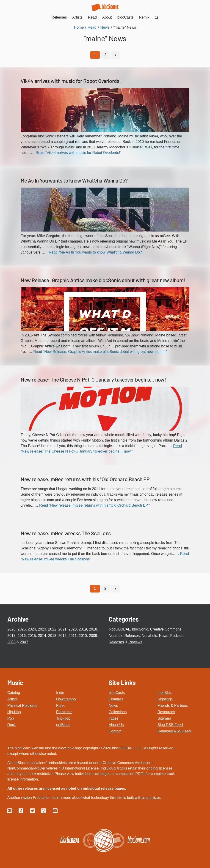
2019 (83, 629)
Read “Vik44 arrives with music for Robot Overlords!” (79, 152)
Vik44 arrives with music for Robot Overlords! (71, 81)
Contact (115, 731)
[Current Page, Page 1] (95, 55)
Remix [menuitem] (144, 17)
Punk (60, 705)
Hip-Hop (14, 712)
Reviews (135, 642)
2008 (11, 642)
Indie (60, 692)
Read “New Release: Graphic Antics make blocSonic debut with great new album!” (100, 352)
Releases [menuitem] (59, 17)
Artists (12, 699)
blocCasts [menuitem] (125, 17)
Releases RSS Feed (174, 731)
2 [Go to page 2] (105, 55)
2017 (11, 635)
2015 (32, 635)
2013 (52, 635)
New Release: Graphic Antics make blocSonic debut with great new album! (103, 280)
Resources (166, 712)
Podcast (177, 635)
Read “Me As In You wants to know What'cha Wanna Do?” (96, 252)
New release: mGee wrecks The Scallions (66, 533)
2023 (42, 629)
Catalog (14, 692)
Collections (118, 712)
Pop (11, 718)
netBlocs (63, 725)
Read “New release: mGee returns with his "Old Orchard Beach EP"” (95, 505)
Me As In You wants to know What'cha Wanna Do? (74, 180)
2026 (11, 629)
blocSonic (140, 629)
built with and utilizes (144, 797)
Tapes (114, 718)
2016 (22, 635)
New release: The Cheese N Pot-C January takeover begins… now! (93, 379)
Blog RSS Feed (170, 725)
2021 (62, 629)
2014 (42, 635)
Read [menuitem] (92, 17)
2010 (83, 635)
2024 (32, 629)
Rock (11, 725)
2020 (73, 629)
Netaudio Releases (124, 635)
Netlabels (149, 635)
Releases (116, 642)
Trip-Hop (63, 718)
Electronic (64, 712)
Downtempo (66, 699)
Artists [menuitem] (77, 17)
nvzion (26, 797)
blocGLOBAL (119, 629)
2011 (73, 635)
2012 (62, 635)
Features (116, 699)
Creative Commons (166, 629)
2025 (22, 629)
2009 (93, 635)
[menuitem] (157, 17)
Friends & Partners (173, 705)
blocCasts (117, 692)
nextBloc (164, 692)
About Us (116, 725)
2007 (24, 642)
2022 (52, 629)
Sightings (165, 699)
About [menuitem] (107, 17)
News (164, 635)
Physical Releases (22, 705)
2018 (93, 629)
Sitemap (164, 718)
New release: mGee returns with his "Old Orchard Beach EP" (86, 479)
